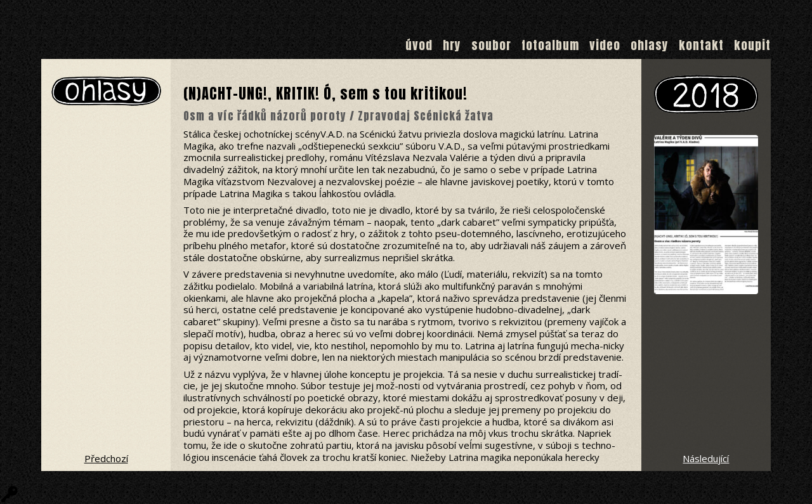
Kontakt (701, 45)
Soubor (491, 45)
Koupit (752, 45)
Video (605, 45)
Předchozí (106, 458)
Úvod (419, 45)
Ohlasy (650, 45)
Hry (452, 45)
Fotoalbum (550, 45)
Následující (706, 458)
